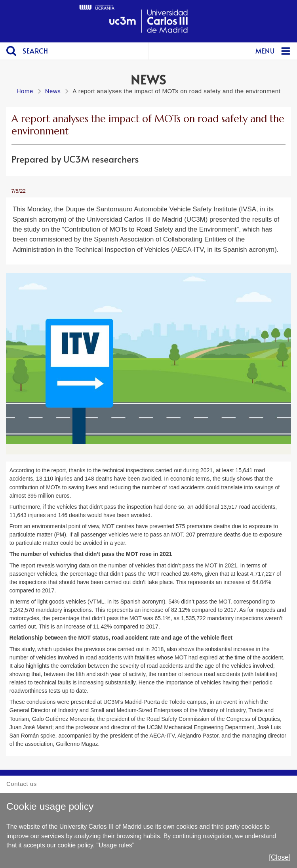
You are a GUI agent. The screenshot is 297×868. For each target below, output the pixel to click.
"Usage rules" (116, 845)
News (53, 91)
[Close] (280, 857)
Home (25, 91)
